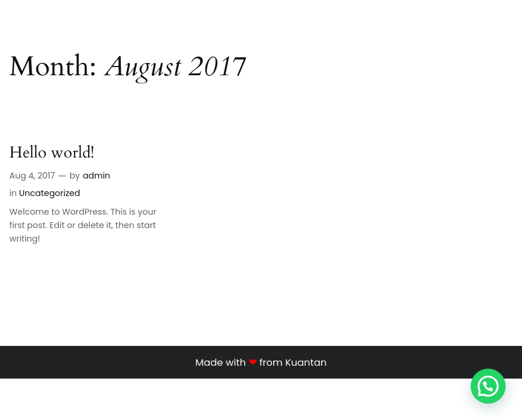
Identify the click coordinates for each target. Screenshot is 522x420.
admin (94, 176)
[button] (488, 386)
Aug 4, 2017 (32, 176)
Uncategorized (45, 193)
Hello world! (52, 153)
